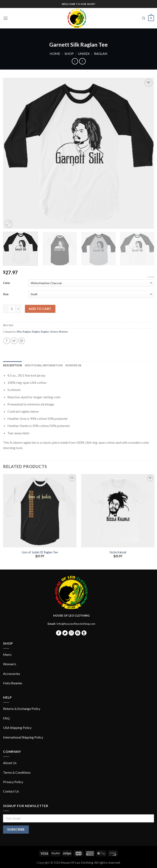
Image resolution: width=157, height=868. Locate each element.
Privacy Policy (13, 782)
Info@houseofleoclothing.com (76, 624)
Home (55, 53)
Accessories (12, 674)
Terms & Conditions (17, 772)
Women (63, 332)
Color (7, 283)
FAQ (6, 718)
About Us (10, 763)
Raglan (101, 53)
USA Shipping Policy (17, 728)
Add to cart (40, 309)
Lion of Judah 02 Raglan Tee (40, 552)
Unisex (84, 53)
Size (6, 294)
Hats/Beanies (13, 683)
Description (12, 365)
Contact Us (11, 791)
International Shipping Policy (23, 737)
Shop (69, 53)
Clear (150, 277)
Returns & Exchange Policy (22, 709)
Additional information (44, 365)
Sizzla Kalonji (118, 552)
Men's (7, 655)
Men (19, 332)
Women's (10, 664)
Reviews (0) (73, 365)
